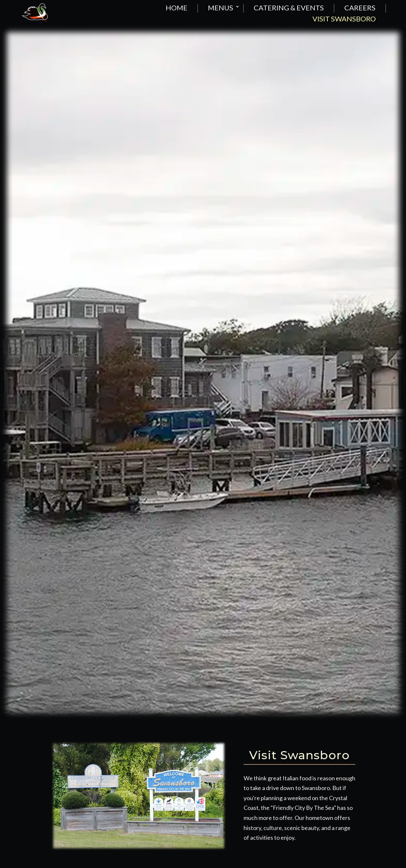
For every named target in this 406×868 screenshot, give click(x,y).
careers (360, 8)
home (177, 8)
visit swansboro (344, 19)
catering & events (289, 8)
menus (221, 8)
